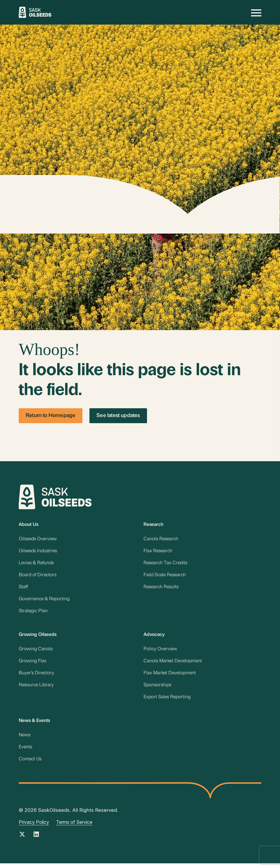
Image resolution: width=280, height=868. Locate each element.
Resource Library (36, 689)
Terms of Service (74, 827)
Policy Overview (160, 652)
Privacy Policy (34, 827)
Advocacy (154, 637)
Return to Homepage (51, 416)
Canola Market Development (173, 664)
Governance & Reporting (44, 601)
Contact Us (30, 764)
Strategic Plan (33, 613)
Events (25, 752)
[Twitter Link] (22, 841)
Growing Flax (33, 664)
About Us (28, 525)
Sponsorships (157, 689)
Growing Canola (36, 652)
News (25, 740)
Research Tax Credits (165, 564)
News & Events (34, 725)
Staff (23, 589)
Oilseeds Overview (38, 540)
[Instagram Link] (36, 841)
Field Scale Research (165, 577)
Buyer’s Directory (36, 677)
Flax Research (158, 552)
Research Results (161, 589)
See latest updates (118, 416)
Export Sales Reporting (168, 701)
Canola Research (161, 540)
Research (153, 525)
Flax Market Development (170, 677)
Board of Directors (38, 577)
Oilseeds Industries (38, 552)
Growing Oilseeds (38, 637)
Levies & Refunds (36, 564)
